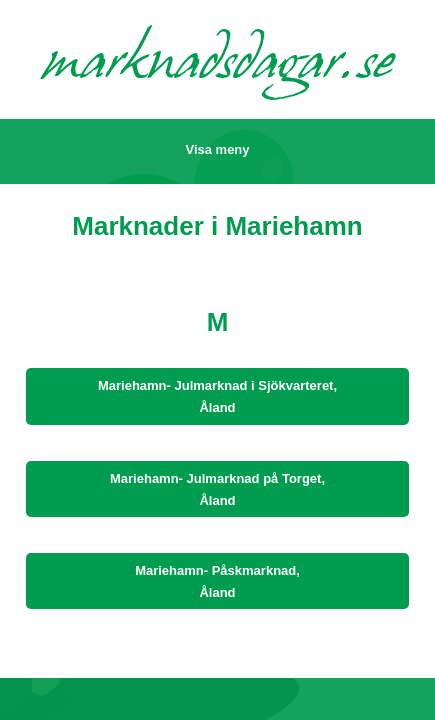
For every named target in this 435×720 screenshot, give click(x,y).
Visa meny (217, 149)
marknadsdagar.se (218, 66)
